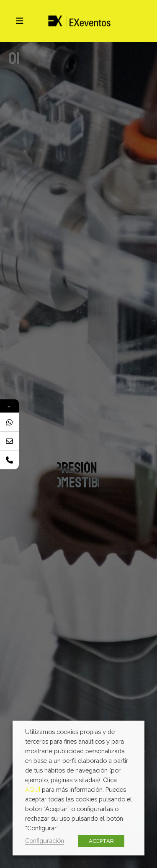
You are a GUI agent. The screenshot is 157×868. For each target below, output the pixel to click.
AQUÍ (33, 789)
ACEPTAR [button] (101, 841)
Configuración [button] (45, 841)
